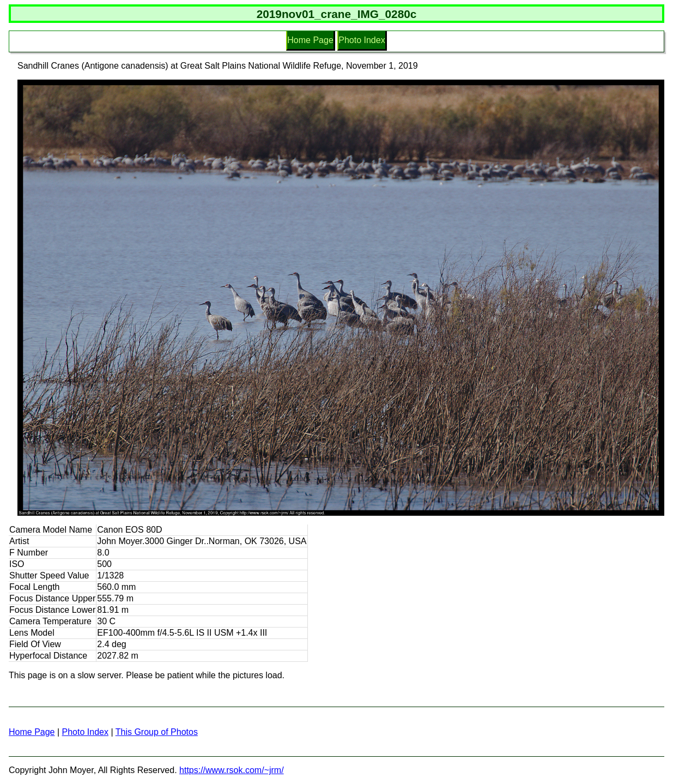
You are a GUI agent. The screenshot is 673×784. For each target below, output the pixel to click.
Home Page (310, 40)
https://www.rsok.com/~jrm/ (232, 770)
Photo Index (362, 40)
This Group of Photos (157, 732)
